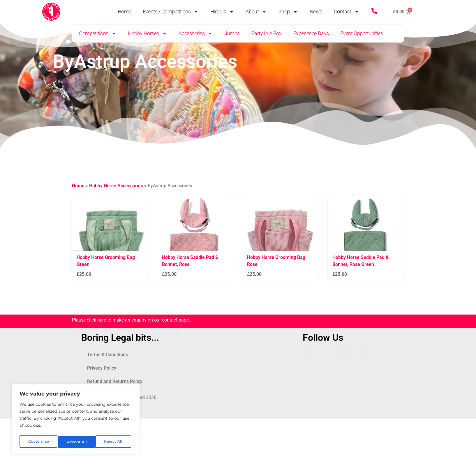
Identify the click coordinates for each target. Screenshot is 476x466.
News (316, 12)
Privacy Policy (102, 368)
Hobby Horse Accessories (116, 186)
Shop (288, 12)
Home (124, 12)
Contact (347, 12)
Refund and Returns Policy (115, 381)
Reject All (76, 442)
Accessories (196, 33)
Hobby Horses (147, 33)
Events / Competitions (171, 12)
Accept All (114, 442)
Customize (38, 442)
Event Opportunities (362, 33)
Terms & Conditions (107, 355)
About (256, 12)
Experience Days (311, 33)
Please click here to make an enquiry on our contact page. (131, 320)
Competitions (98, 33)
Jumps (232, 33)
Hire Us (222, 12)
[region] (76, 421)
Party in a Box (267, 33)
